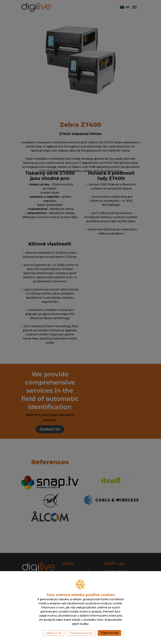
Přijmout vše (109, 633)
